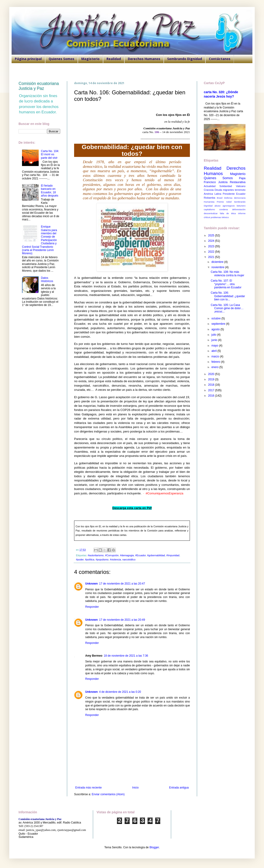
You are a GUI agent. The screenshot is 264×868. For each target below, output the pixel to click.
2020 (212, 374)
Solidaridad (226, 186)
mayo (215, 346)
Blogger (154, 847)
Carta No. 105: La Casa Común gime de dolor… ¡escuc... (227, 308)
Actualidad (210, 186)
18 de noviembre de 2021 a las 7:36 (126, 656)
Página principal (28, 59)
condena (224, 209)
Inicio (135, 788)
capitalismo (209, 209)
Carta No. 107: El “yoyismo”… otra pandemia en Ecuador (226, 284)
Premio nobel (224, 202)
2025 (212, 235)
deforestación (239, 209)
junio (215, 340)
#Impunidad (173, 555)
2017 (212, 390)
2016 (212, 396)
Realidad (114, 59)
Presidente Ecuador (234, 194)
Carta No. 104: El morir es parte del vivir (50, 154)
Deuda (218, 190)
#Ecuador (141, 555)
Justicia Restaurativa (232, 182)
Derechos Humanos (144, 59)
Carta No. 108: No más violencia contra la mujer (227, 273)
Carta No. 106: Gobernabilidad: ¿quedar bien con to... (228, 296)
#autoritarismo (96, 555)
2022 (212, 252)
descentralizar (211, 213)
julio (214, 335)
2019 (212, 379)
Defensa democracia (235, 198)
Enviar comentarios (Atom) (108, 794)
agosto (216, 329)
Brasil (220, 198)
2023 (212, 246)
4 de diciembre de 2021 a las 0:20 (120, 692)
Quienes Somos (61, 59)
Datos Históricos (47, 280)
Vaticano (241, 186)
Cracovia (209, 190)
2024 (212, 241)
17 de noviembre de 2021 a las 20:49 (122, 620)
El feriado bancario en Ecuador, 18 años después (50, 191)
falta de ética (228, 213)
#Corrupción (112, 555)
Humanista (209, 202)
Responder (92, 607)
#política (90, 560)
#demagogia (127, 555)
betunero (241, 206)
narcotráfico (129, 560)
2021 (212, 257)
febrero (216, 362)
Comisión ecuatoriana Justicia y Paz (39, 86)
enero (215, 367)
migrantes (228, 190)
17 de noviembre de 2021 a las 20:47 (122, 584)
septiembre (219, 324)
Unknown (91, 584)
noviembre (218, 267)
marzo (216, 356)
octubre (216, 318)
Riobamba (209, 198)
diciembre (218, 262)
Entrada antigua (179, 788)
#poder (80, 560)
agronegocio (229, 206)
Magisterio (90, 59)
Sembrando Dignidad (185, 59)
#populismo (102, 560)
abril (214, 351)
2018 (212, 385)
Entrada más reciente (88, 788)
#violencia (115, 560)
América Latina (212, 194)
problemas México (220, 217)
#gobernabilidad (156, 555)
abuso (217, 206)
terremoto (240, 190)
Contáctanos (220, 59)
